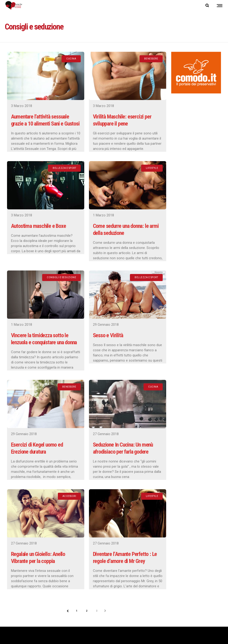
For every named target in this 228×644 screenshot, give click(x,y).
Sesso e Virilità (108, 335)
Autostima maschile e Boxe (39, 226)
